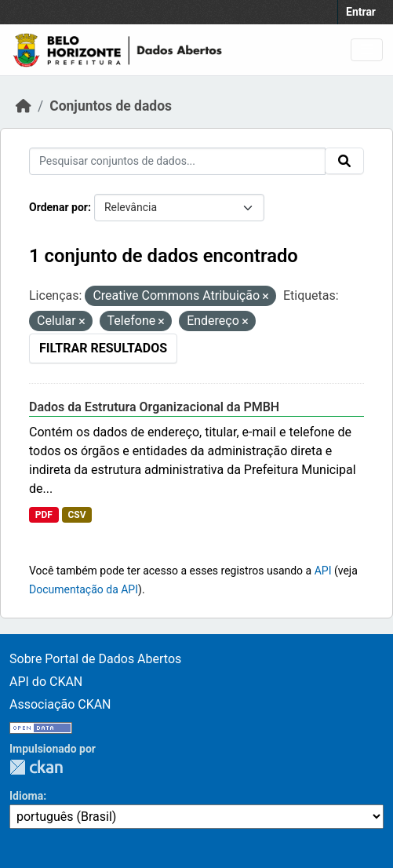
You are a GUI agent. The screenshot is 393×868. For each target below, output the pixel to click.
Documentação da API (84, 589)
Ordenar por (58, 207)
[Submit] (344, 161)
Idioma (26, 796)
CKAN (36, 767)
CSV (76, 515)
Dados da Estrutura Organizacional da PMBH (154, 407)
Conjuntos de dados (111, 106)
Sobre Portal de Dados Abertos (95, 659)
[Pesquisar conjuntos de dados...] (177, 161)
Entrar (361, 12)
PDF (44, 515)
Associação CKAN (60, 704)
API (323, 571)
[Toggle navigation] (367, 50)
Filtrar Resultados (103, 348)
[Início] (24, 106)
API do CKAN (46, 682)
